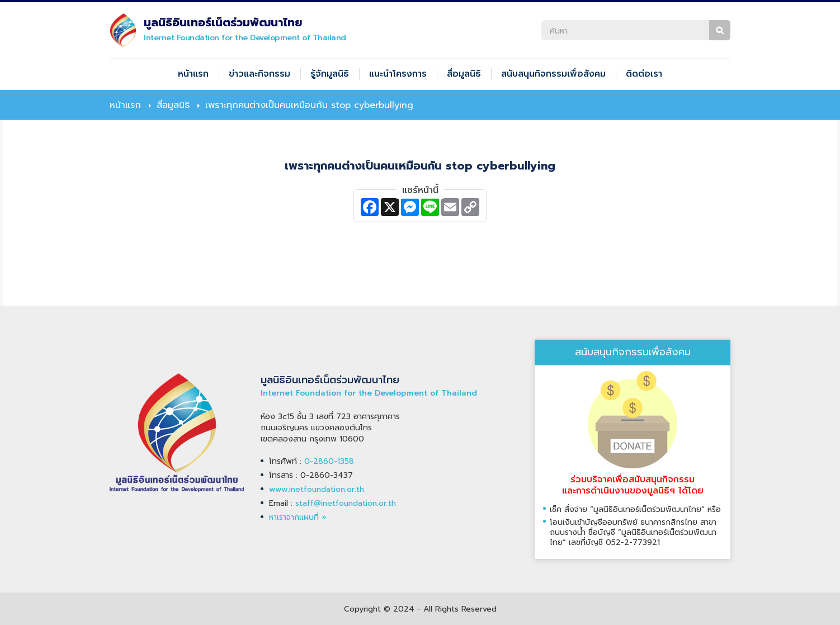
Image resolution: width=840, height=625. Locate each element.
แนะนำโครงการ (398, 74)
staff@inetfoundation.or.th (346, 503)
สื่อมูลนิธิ (464, 74)
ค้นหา (720, 30)
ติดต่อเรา (644, 74)
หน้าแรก (193, 74)
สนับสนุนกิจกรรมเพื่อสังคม (553, 74)
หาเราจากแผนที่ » (298, 517)
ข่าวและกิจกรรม (259, 74)
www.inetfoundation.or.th (317, 489)
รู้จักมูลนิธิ (330, 74)
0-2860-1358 (329, 461)
